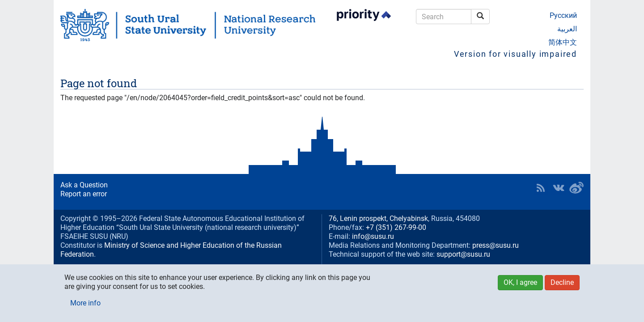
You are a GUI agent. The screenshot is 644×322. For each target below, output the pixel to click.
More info (85, 303)
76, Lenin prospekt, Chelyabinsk (378, 218)
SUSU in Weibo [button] (576, 188)
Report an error (84, 194)
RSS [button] (541, 188)
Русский (563, 15)
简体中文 (563, 42)
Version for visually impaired (515, 54)
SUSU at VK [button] (559, 188)
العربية (567, 29)
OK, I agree (520, 282)
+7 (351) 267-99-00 (396, 227)
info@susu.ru (373, 236)
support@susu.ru (463, 254)
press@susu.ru (496, 245)
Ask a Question (84, 185)
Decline (562, 282)
